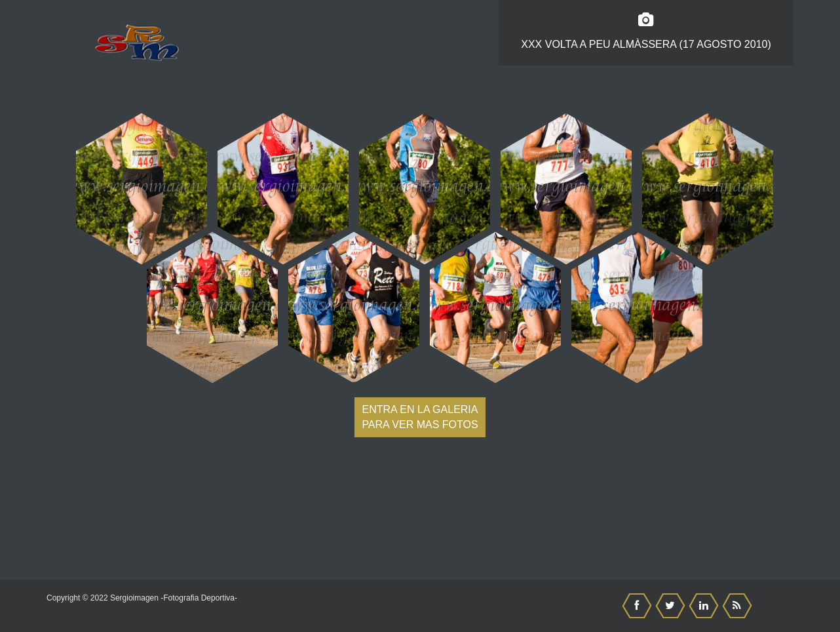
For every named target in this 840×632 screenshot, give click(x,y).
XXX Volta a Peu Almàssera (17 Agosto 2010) (646, 31)
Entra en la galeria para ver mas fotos (420, 417)
